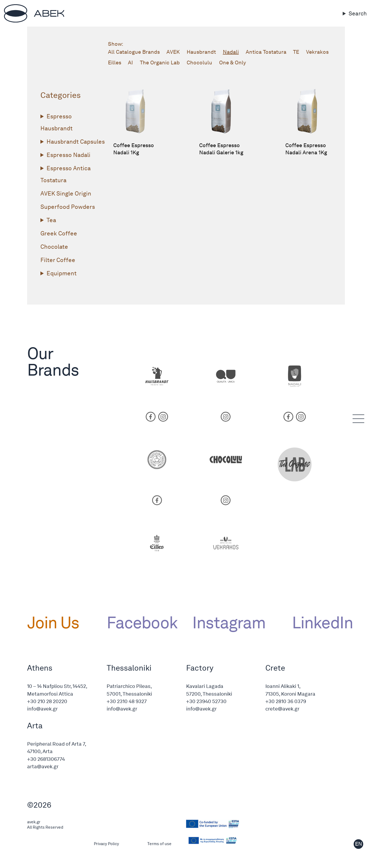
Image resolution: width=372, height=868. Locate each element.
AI (130, 63)
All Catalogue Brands (134, 52)
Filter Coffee (58, 260)
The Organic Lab (160, 63)
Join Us (53, 622)
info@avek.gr (42, 709)
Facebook (142, 622)
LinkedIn (318, 622)
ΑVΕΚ (173, 52)
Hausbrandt (201, 52)
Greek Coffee (59, 233)
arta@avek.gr (43, 767)
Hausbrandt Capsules (76, 142)
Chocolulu (199, 63)
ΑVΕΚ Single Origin (66, 193)
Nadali (231, 52)
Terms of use (159, 844)
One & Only (233, 63)
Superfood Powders (68, 207)
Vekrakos (317, 52)
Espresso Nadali (68, 155)
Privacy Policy (106, 844)
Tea (51, 220)
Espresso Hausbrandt (57, 122)
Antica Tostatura (266, 52)
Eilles (115, 63)
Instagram (229, 622)
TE (296, 52)
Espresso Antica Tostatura (66, 174)
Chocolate (54, 247)
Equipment (62, 273)
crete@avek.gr (282, 709)
